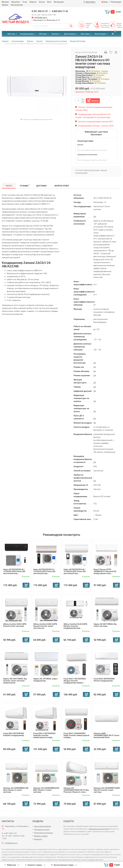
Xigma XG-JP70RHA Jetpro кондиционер (45, 680)
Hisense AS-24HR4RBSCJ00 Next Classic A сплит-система (16, 790)
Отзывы (25, 185)
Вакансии (38, 839)
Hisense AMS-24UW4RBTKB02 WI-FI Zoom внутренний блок (106, 735)
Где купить (16, 2)
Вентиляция (100, 34)
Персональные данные (43, 833)
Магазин (5, 2)
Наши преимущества (42, 826)
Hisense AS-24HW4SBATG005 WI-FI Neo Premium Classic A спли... (76, 790)
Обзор (9, 186)
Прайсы (5, 5)
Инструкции (59, 2)
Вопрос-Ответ (62, 186)
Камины (55, 34)
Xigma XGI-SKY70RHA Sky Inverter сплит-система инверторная (15, 681)
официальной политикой (99, 829)
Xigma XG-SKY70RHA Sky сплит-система (105, 625)
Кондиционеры (27, 34)
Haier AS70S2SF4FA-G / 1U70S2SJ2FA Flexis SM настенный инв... (44, 571)
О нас (25, 2)
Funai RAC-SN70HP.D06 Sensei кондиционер (104, 680)
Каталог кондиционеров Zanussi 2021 (96, 122)
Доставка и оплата (42, 829)
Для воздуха (70, 34)
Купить (95, 101)
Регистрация (116, 2)
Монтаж (11, 34)
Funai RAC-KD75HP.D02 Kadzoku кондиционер (14, 734)
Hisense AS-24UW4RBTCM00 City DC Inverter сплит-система (107, 790)
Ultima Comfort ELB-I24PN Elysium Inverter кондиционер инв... (75, 626)
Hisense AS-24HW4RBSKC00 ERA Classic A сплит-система (46, 790)
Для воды (85, 34)
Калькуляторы (17, 5)
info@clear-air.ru (41, 17)
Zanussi (104, 170)
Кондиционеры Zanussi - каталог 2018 (96, 126)
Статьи (42, 2)
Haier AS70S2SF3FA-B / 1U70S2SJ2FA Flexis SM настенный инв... (14, 571)
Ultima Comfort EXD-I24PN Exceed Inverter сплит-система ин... (45, 626)
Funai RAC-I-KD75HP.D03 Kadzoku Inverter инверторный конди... (44, 735)
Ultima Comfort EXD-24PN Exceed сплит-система (15, 625)
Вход (104, 2)
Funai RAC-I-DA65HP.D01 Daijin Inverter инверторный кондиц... (76, 735)
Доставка (41, 186)
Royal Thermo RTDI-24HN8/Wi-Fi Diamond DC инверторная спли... (105, 571)
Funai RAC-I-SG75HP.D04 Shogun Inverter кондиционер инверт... (75, 681)
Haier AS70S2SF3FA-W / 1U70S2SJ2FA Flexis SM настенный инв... (75, 571)
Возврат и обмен (41, 836)
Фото (49, 2)
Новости (33, 2)
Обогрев (43, 34)
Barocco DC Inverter (92, 170)
